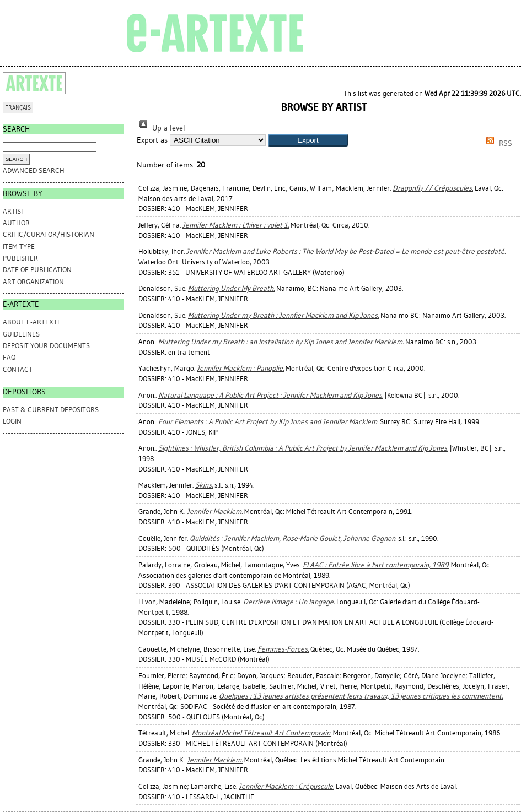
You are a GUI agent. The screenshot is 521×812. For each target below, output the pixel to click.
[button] (308, 140)
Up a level (161, 128)
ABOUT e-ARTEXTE (32, 322)
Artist (14, 211)
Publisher (20, 258)
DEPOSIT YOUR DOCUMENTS (46, 346)
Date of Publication (37, 270)
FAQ (9, 357)
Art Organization (33, 282)
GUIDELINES (21, 334)
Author (16, 223)
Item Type (19, 247)
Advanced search (34, 170)
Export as (152, 140)
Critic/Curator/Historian (49, 234)
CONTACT (18, 369)
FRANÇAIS (18, 108)
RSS (497, 144)
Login (12, 421)
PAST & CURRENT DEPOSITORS (51, 410)
